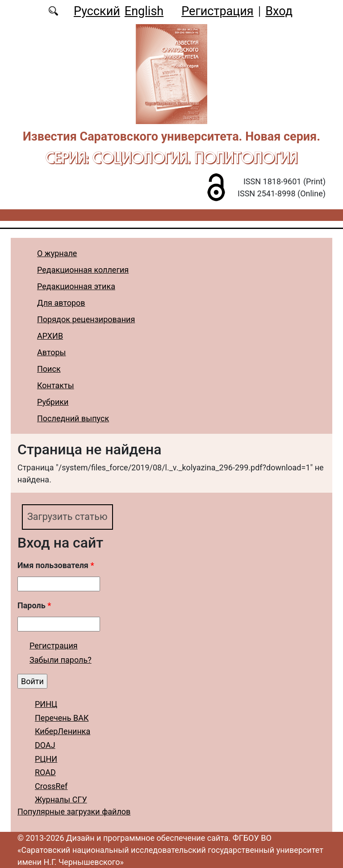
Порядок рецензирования (86, 319)
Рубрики (53, 402)
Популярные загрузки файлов (74, 812)
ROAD (45, 772)
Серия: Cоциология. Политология (171, 158)
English (144, 11)
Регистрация (217, 11)
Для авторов (61, 303)
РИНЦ (46, 704)
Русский (97, 11)
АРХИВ (50, 336)
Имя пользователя (56, 565)
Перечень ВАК (62, 718)
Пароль (34, 605)
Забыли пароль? (61, 660)
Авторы (52, 352)
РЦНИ (46, 759)
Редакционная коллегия (83, 270)
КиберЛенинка (63, 731)
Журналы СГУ (61, 799)
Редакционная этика (76, 286)
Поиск (49, 369)
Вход (279, 11)
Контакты (56, 385)
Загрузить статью (67, 517)
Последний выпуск (73, 418)
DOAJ (45, 745)
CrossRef (51, 786)
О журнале (57, 253)
